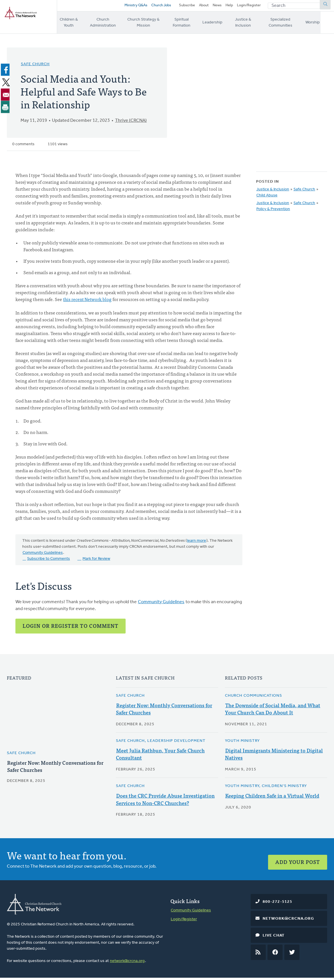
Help (229, 6)
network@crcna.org (127, 963)
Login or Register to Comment (71, 628)
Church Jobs (160, 6)
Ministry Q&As (134, 6)
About (204, 6)
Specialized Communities (294, 25)
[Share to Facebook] (6, 73)
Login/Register (249, 6)
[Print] (6, 109)
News (217, 6)
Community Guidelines (43, 555)
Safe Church (35, 67)
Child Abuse (267, 198)
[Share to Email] (6, 97)
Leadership (222, 25)
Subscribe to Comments (49, 561)
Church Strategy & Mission (150, 25)
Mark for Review (96, 561)
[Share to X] (6, 85)
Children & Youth (70, 25)
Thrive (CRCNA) (131, 124)
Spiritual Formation (191, 25)
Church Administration (106, 25)
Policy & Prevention (273, 212)
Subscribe (187, 6)
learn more (197, 543)
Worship (327, 25)
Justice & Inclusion (253, 25)
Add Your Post (298, 862)
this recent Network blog (88, 302)
